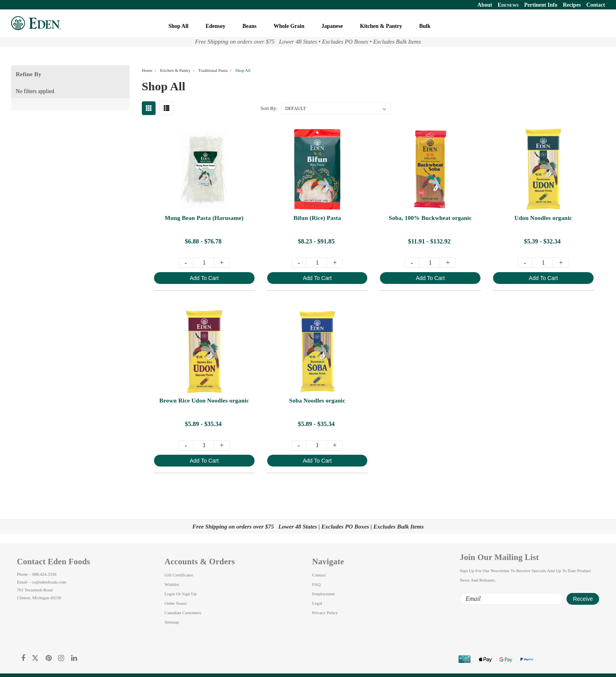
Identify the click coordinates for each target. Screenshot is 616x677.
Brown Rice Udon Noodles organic (204, 401)
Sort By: (269, 108)
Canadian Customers (183, 613)
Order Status (176, 603)
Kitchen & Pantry (382, 26)
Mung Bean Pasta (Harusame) (204, 218)
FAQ (317, 584)
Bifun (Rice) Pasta (317, 218)
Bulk (425, 26)
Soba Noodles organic (317, 401)
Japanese (333, 26)
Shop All (179, 26)
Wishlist (172, 584)
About (485, 5)
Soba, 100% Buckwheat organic (430, 218)
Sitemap (172, 622)
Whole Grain (290, 26)
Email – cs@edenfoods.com (42, 582)
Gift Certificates (179, 575)
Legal (317, 603)
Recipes (572, 5)
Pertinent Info (541, 5)
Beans (250, 26)
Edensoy (216, 26)
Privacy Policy (325, 613)
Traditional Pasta (213, 70)
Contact (596, 5)
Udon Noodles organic (543, 218)
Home (147, 70)
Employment (324, 594)
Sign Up (189, 594)
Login (170, 594)
